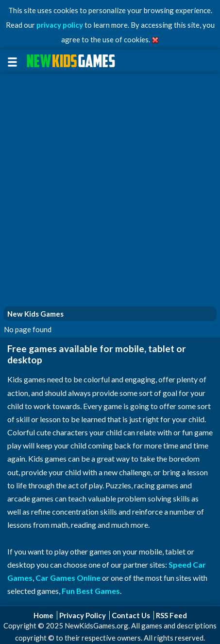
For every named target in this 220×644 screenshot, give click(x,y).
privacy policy (60, 25)
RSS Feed (171, 615)
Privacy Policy (83, 615)
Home (43, 615)
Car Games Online (68, 578)
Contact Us (131, 615)
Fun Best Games (91, 591)
